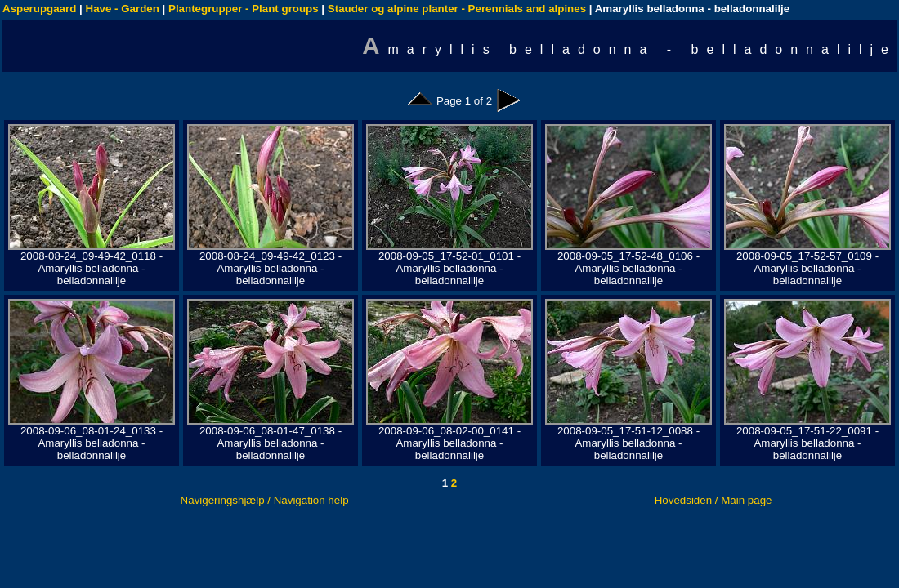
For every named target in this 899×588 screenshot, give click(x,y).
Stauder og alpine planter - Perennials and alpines (457, 9)
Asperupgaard (39, 9)
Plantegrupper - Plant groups (244, 9)
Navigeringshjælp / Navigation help (265, 500)
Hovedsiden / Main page (713, 500)
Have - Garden (123, 9)
